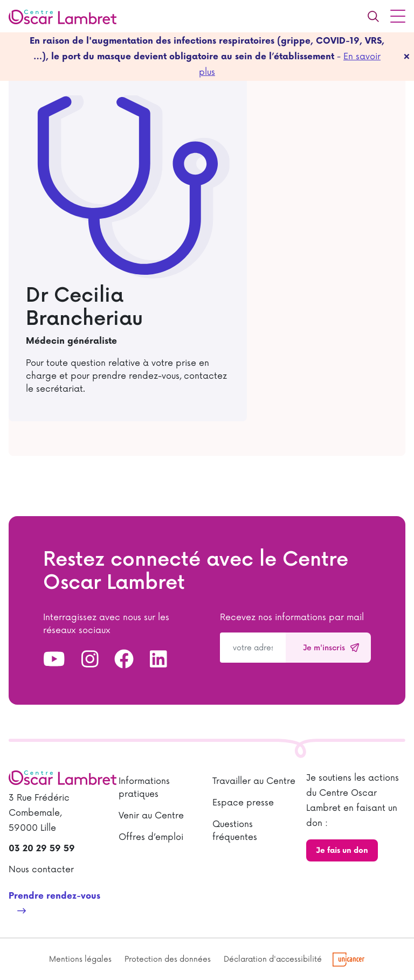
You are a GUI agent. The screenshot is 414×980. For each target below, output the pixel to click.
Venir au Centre (151, 816)
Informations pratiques (144, 788)
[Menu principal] (398, 16)
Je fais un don (342, 850)
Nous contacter (41, 870)
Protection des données (168, 959)
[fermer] (407, 57)
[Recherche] (373, 16)
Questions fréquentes (235, 831)
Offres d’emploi (151, 837)
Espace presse (243, 803)
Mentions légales (80, 959)
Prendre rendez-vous (54, 896)
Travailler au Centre (254, 781)
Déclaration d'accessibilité (273, 959)
